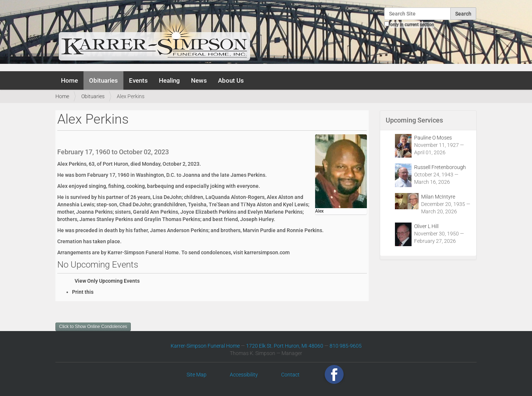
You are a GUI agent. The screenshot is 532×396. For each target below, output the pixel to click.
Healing (169, 80)
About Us (231, 80)
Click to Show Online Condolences (93, 327)
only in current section (412, 25)
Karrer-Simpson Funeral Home (205, 346)
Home (69, 80)
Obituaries (103, 80)
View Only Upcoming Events (107, 281)
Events (138, 80)
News (199, 80)
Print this (83, 292)
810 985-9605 (346, 346)
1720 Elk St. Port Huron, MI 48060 (285, 346)
